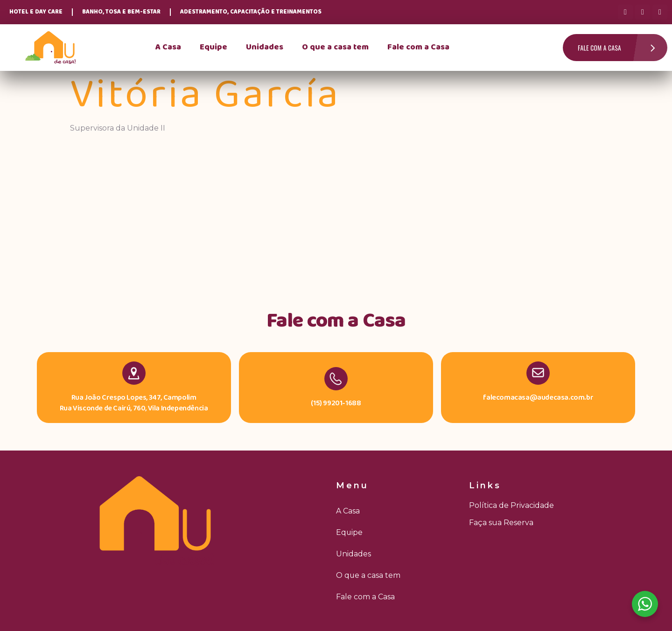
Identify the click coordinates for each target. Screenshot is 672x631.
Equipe (213, 47)
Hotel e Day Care (36, 12)
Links (485, 485)
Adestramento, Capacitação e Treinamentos (251, 12)
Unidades (265, 47)
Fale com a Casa (418, 47)
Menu (352, 485)
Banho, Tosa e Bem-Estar (121, 12)
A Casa (168, 47)
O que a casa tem (335, 47)
